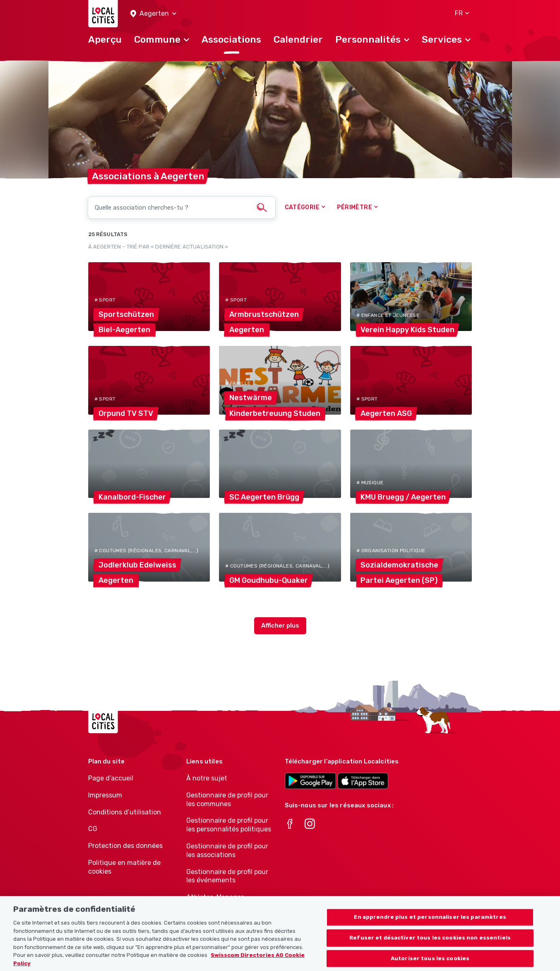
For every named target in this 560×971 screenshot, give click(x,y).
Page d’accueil (111, 778)
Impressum (105, 795)
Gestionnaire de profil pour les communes (227, 800)
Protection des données (125, 846)
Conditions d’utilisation (125, 812)
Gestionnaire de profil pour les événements (227, 876)
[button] (153, 14)
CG (93, 829)
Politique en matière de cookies (124, 867)
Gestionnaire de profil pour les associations (227, 850)
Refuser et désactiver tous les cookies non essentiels (430, 944)
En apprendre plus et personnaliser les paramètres (430, 924)
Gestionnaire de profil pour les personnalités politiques (229, 825)
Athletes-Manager (215, 897)
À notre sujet (207, 778)
